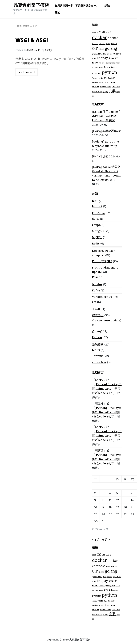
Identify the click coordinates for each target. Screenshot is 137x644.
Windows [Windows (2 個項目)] (97, 92)
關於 (57, 13)
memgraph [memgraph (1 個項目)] (111, 63)
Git (94, 302)
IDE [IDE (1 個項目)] (105, 54)
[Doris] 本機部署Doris (107, 131)
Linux (96, 350)
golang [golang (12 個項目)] (111, 48)
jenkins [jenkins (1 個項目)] (109, 54)
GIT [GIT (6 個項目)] (95, 49)
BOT (95, 201)
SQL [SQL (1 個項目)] (105, 78)
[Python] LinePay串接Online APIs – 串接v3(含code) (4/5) (107, 389)
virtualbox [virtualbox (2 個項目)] (106, 87)
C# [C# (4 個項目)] (99, 32)
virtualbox (99, 362)
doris (96, 219)
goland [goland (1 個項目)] (101, 49)
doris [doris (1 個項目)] (108, 44)
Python (97, 337)
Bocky (48, 50)
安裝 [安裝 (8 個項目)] (112, 91)
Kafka (96, 290)
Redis (96, 243)
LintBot (97, 206)
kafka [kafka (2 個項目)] (118, 54)
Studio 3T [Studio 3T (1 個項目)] (112, 78)
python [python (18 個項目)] (109, 72)
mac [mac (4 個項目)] (95, 62)
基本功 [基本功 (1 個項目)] (105, 92)
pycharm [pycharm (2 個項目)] (97, 73)
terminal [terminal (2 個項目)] (111, 82)
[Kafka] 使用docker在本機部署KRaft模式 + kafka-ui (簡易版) (107, 116)
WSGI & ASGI (32, 40)
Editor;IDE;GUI (102, 261)
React (96, 277)
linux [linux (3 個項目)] (111, 58)
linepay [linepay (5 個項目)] (102, 58)
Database (98, 213)
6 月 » (106, 540)
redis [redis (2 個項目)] (100, 78)
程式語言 (98, 315)
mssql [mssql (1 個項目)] (101, 67)
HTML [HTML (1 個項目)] (100, 54)
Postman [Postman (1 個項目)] (115, 67)
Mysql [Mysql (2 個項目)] (107, 67)
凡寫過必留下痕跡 (31, 5)
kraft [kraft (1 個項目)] (94, 58)
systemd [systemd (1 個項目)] (102, 82)
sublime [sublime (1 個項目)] (95, 82)
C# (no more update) (107, 320)
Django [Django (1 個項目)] (109, 32)
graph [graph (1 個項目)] (94, 54)
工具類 (96, 309)
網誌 (107, 6)
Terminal (98, 356)
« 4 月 (96, 540)
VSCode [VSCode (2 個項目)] (116, 87)
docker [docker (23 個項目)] (99, 37)
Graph (96, 225)
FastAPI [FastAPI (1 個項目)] (114, 44)
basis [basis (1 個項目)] (94, 32)
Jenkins (97, 284)
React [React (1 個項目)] (94, 78)
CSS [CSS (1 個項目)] (104, 32)
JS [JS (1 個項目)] (114, 54)
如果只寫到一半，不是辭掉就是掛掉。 (77, 6)
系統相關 (98, 344)
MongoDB (99, 231)
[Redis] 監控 (100, 156)
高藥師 (99, 450)
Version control (103, 297)
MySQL (97, 237)
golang (97, 331)
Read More (26, 72)
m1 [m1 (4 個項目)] (117, 58)
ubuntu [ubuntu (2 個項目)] (96, 87)
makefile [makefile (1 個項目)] (102, 63)
